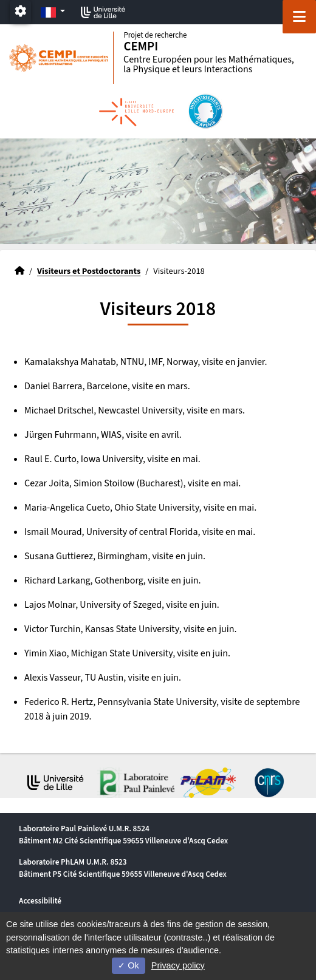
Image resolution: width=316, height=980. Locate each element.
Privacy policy (178, 965)
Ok (128, 965)
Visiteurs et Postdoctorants (89, 271)
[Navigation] (299, 17)
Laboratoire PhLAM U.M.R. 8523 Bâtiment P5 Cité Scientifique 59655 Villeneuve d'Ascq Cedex (123, 868)
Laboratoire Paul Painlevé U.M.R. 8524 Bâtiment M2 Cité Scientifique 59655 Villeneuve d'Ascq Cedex (123, 835)
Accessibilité (40, 901)
